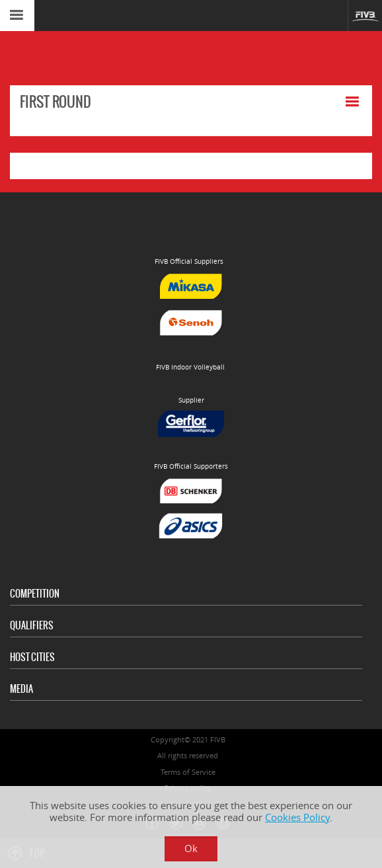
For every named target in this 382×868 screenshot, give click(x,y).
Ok (191, 848)
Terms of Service (188, 772)
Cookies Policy (297, 817)
